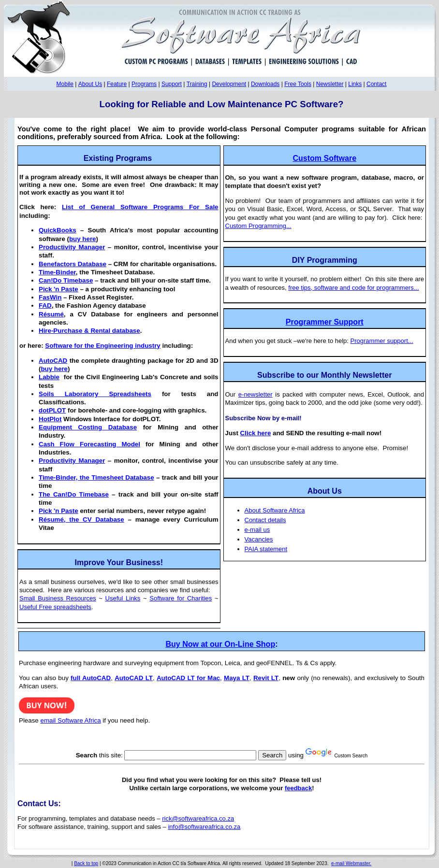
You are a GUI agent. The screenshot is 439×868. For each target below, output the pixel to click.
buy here (83, 239)
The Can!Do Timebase (74, 494)
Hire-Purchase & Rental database (89, 331)
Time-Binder (57, 272)
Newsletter (330, 84)
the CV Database (81, 519)
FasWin (50, 297)
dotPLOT (52, 410)
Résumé (51, 314)
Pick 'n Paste (59, 289)
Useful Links (123, 598)
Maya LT (237, 678)
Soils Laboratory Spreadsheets (95, 394)
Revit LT (266, 678)
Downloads (265, 84)
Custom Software (324, 158)
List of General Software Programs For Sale (140, 207)
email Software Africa (70, 720)
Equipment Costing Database (88, 427)
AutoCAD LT (134, 678)
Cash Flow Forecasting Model (89, 444)
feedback (298, 788)
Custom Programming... (258, 226)
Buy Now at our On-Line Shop (221, 644)
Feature (117, 84)
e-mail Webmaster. (351, 863)
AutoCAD (53, 361)
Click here (256, 433)
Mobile (65, 84)
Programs (144, 84)
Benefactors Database (73, 264)
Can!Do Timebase (66, 280)
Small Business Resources (58, 598)
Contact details (265, 520)
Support (172, 84)
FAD (45, 306)
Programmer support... (382, 341)
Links (355, 84)
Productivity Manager (72, 247)
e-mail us (257, 530)
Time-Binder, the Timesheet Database (96, 477)
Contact (376, 84)
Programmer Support (325, 322)
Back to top (86, 863)
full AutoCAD (91, 678)
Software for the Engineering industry (102, 346)
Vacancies (259, 539)
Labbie (49, 377)
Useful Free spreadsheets (55, 607)
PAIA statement (266, 549)
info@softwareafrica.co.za (204, 827)
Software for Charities (181, 598)
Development (229, 84)
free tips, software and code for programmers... (353, 288)
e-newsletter (256, 394)
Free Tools (298, 84)
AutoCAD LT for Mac (188, 678)
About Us (90, 84)
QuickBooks (58, 230)
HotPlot (50, 419)
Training (197, 84)
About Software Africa (275, 510)
